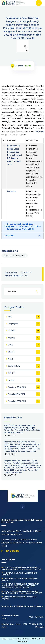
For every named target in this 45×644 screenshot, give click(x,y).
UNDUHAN (39, 131)
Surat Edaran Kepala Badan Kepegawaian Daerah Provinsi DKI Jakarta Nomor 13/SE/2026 (22, 568)
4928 (24, 276)
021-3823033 (10, 551)
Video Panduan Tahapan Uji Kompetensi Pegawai (19, 598)
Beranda (19, 66)
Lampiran (11, 191)
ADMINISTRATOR (13, 276)
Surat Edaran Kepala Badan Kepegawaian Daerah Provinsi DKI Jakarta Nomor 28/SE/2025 (22, 592)
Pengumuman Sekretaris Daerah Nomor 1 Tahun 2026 (20, 574)
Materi (10, 345)
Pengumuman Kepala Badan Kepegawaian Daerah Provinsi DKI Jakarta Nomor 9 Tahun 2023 (15, 155)
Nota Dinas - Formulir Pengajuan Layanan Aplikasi (20, 579)
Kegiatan (11, 338)
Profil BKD (12, 331)
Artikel (10, 359)
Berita (10, 317)
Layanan (11, 380)
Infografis (12, 352)
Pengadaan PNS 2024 (16, 394)
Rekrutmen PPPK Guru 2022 (15, 256)
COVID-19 (12, 373)
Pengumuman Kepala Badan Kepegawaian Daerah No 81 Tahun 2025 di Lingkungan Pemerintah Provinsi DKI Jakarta (20, 586)
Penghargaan (13, 324)
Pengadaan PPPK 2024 (17, 401)
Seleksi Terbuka (14, 366)
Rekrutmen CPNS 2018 (17, 387)
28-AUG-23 (26, 273)
